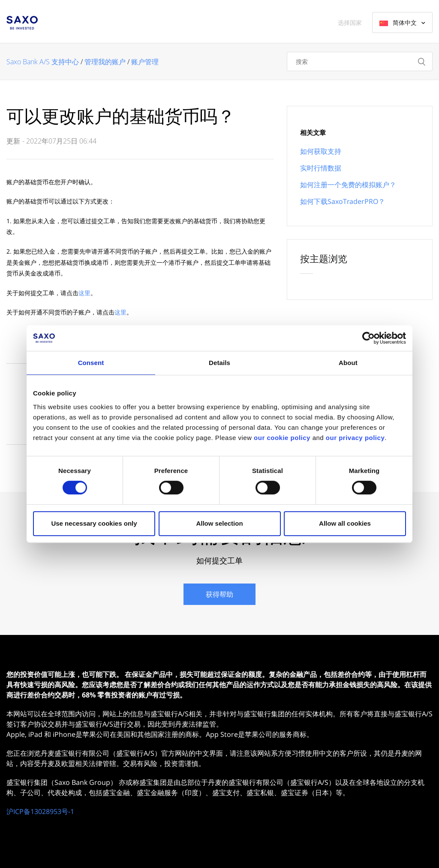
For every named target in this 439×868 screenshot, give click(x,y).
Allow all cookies (345, 523)
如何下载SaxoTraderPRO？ (343, 201)
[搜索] (360, 61)
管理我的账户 (105, 62)
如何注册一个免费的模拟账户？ (348, 185)
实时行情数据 (321, 168)
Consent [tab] (91, 363)
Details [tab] (219, 363)
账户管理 (145, 62)
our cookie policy (282, 438)
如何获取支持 (321, 151)
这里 (84, 293)
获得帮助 (219, 594)
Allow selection (219, 523)
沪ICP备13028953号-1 (40, 811)
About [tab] (348, 363)
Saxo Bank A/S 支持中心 (43, 62)
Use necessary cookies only (94, 523)
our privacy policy (355, 438)
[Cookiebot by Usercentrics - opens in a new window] (368, 338)
